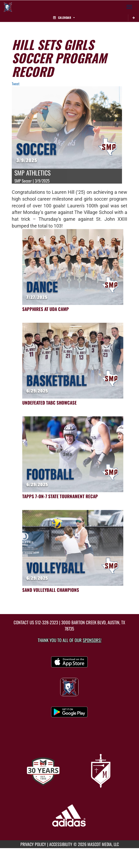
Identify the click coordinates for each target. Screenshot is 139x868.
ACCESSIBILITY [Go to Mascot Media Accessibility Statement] (61, 844)
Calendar (64, 18)
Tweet (16, 84)
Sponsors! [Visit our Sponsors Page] (92, 640)
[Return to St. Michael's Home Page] (8, 7)
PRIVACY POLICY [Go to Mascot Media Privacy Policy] (33, 844)
